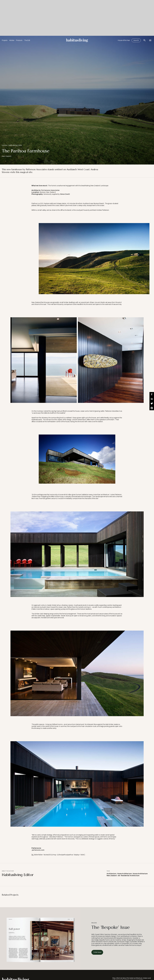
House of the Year (124, 40)
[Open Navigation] (150, 40)
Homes (4, 145)
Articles (12, 40)
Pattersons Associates (50, 190)
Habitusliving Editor (15, 145)
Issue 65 (136, 40)
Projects (5, 40)
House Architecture (140, 874)
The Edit (27, 40)
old (119, 876)
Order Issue (97, 952)
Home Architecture (124, 874)
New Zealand (112, 876)
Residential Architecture (130, 876)
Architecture (111, 874)
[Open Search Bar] (145, 40)
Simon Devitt (65, 194)
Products (19, 40)
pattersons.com (38, 850)
